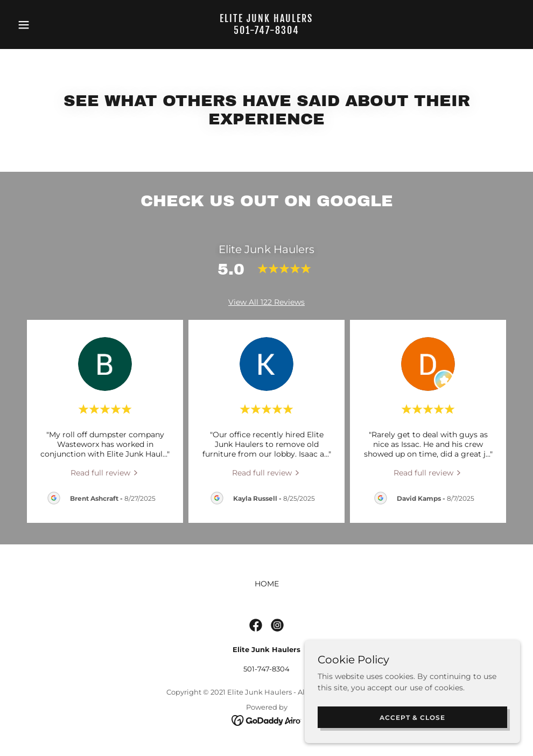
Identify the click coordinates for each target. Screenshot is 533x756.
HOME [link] (267, 584)
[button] (51, 25)
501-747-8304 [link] (266, 669)
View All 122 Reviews (266, 302)
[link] (266, 31)
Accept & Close (412, 717)
